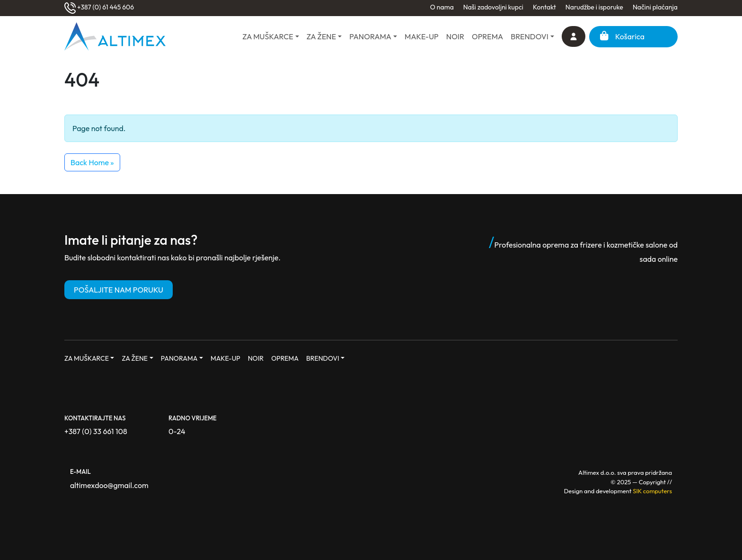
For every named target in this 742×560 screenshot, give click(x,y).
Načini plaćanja (655, 7)
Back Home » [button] (92, 162)
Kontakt (544, 7)
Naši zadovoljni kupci (493, 7)
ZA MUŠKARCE (268, 36)
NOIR (455, 36)
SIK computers (652, 491)
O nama (442, 7)
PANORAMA (370, 36)
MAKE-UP (422, 36)
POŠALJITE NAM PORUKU (119, 290)
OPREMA (487, 36)
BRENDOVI (530, 36)
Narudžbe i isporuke (594, 7)
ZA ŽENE (321, 36)
